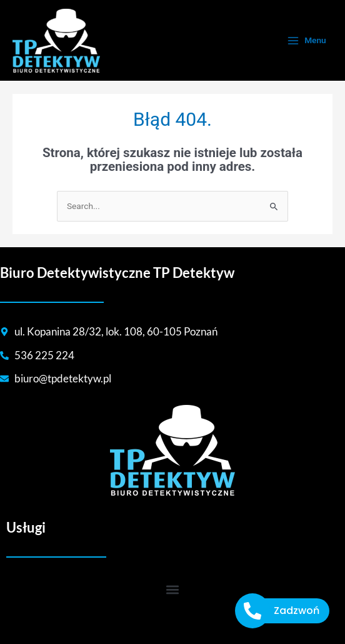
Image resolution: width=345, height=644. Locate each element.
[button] (173, 590)
